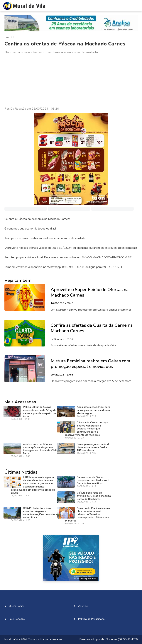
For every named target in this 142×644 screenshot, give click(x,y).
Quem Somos (17, 606)
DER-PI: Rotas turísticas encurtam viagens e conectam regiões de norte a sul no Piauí (40, 513)
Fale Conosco (17, 619)
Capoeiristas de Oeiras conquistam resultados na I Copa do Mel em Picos (93, 480)
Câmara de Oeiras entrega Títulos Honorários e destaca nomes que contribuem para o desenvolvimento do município (86, 429)
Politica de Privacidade (91, 619)
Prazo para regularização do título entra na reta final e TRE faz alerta (93, 447)
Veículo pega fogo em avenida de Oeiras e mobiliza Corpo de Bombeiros (94, 496)
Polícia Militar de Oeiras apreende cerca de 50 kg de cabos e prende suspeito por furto (40, 412)
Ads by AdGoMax (89, 579)
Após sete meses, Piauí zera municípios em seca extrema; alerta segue (94, 410)
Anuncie (83, 606)
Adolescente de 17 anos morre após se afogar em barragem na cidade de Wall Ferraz (40, 449)
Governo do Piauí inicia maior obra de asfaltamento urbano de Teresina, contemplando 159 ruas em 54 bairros (88, 514)
